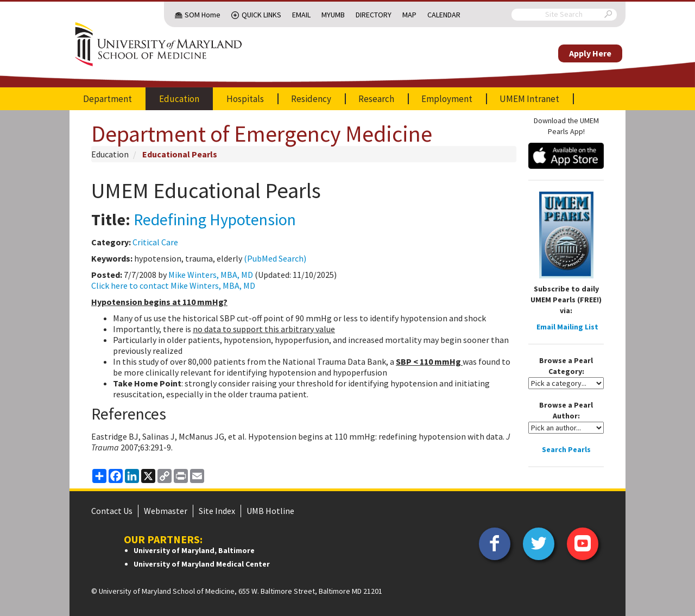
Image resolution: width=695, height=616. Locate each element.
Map (409, 15)
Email (301, 15)
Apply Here (590, 53)
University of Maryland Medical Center (202, 564)
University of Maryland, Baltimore (194, 550)
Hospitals (245, 99)
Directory (374, 15)
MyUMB (333, 15)
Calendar (444, 15)
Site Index (217, 511)
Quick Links (261, 15)
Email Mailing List (567, 327)
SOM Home (203, 15)
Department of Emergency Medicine (262, 134)
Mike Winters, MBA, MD (211, 275)
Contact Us (112, 511)
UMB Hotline (270, 511)
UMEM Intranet (529, 99)
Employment (447, 99)
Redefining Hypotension (215, 219)
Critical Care (155, 242)
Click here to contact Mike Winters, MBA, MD (173, 285)
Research (376, 99)
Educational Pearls (180, 154)
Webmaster (166, 511)
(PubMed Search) (275, 258)
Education (179, 99)
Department (108, 99)
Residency (311, 99)
